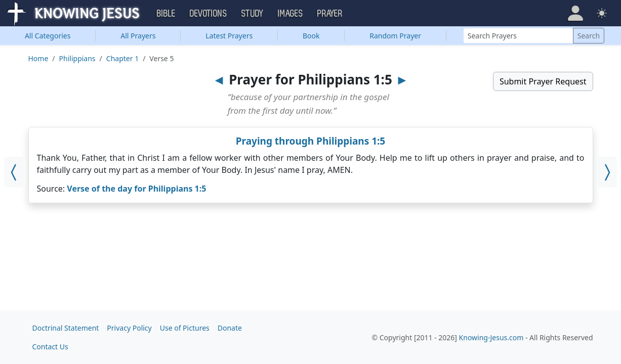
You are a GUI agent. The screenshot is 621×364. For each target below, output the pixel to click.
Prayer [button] (330, 14)
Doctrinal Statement (66, 328)
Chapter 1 (122, 58)
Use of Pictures (185, 328)
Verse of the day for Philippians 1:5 (136, 189)
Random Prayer (395, 36)
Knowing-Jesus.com (491, 337)
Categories (48, 36)
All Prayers (138, 36)
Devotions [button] (209, 14)
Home (38, 58)
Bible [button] (166, 14)
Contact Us (50, 347)
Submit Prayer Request (543, 81)
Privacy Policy (129, 328)
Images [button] (291, 14)
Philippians (77, 58)
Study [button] (253, 14)
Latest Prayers (229, 36)
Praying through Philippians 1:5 (311, 141)
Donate (230, 328)
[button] (575, 13)
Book (311, 36)
